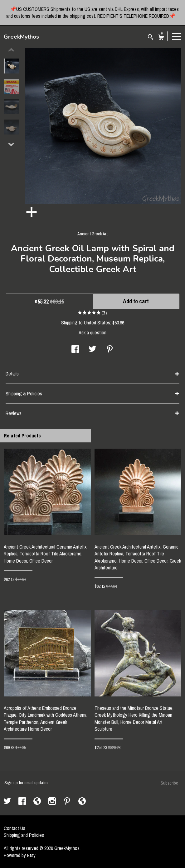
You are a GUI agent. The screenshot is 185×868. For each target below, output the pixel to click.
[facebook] (23, 802)
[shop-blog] (38, 802)
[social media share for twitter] (92, 350)
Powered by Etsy (20, 855)
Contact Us (15, 828)
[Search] (151, 38)
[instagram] (53, 802)
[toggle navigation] (177, 36)
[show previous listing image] (11, 50)
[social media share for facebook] (75, 350)
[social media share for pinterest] (110, 350)
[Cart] (161, 38)
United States (97, 323)
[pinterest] (68, 802)
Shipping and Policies (24, 835)
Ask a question (92, 333)
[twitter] (8, 802)
